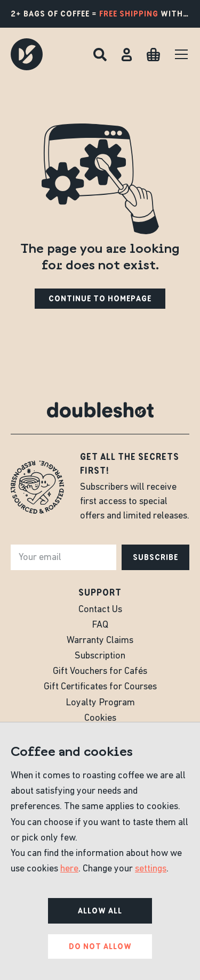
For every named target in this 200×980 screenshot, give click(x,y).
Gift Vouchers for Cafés (100, 672)
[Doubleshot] (27, 54)
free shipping (129, 14)
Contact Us (100, 610)
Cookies (100, 718)
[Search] (100, 55)
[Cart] (153, 55)
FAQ (100, 625)
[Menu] (181, 54)
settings (151, 869)
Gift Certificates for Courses (100, 687)
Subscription (100, 656)
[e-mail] (63, 557)
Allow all (100, 911)
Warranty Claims (100, 641)
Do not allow (100, 946)
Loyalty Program (100, 703)
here (69, 869)
